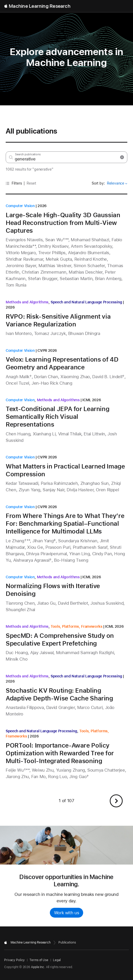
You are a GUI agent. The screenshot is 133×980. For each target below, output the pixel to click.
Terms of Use (39, 960)
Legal (57, 960)
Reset (31, 183)
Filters (14, 183)
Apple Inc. (38, 967)
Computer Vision (20, 206)
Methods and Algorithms (27, 302)
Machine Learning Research (40, 6)
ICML (87, 400)
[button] (116, 801)
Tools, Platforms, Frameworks (77, 626)
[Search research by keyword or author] (66, 157)
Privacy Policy (14, 960)
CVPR (42, 350)
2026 (42, 206)
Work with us (67, 913)
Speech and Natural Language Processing (86, 302)
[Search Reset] (122, 157)
